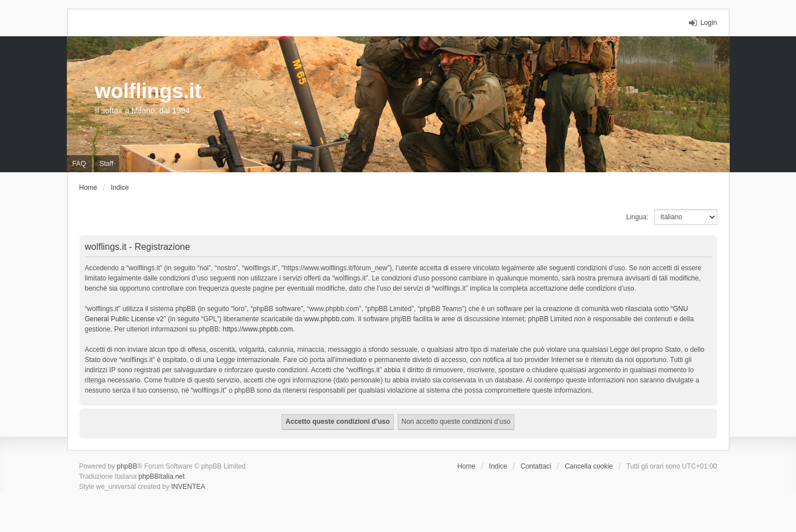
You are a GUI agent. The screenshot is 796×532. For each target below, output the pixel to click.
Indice (498, 466)
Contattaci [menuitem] (536, 466)
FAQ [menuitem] (79, 164)
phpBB (127, 466)
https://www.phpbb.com (258, 329)
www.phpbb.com (329, 319)
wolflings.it (148, 91)
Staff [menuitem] (107, 164)
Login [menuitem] (708, 23)
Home (466, 466)
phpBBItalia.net (161, 476)
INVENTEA (188, 487)
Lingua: (637, 217)
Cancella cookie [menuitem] (589, 466)
